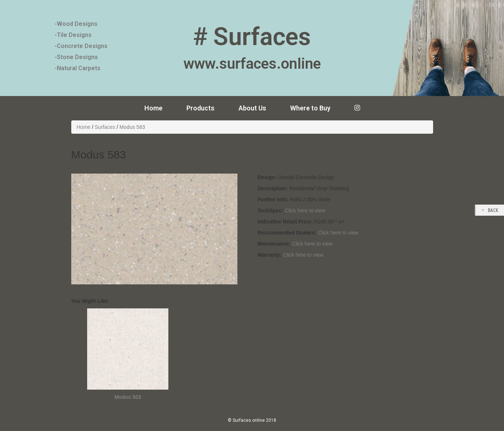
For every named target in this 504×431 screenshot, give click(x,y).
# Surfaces (252, 37)
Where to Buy (310, 108)
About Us (252, 108)
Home (153, 108)
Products (200, 108)
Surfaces (105, 127)
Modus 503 (128, 397)
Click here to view (305, 211)
